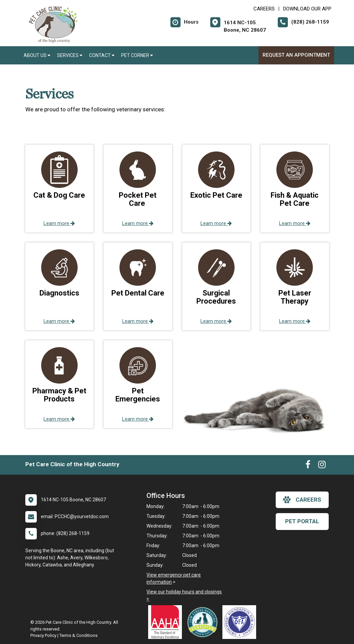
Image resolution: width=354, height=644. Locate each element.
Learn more (59, 223)
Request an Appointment (296, 55)
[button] (60, 189)
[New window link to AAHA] (167, 622)
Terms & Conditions (78, 635)
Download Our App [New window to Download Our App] (307, 9)
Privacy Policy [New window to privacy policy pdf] (43, 635)
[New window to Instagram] (322, 466)
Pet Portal (302, 521)
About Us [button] (37, 55)
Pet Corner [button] (137, 55)
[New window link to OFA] (241, 622)
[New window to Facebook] (308, 466)
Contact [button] (102, 55)
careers (302, 500)
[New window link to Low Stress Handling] (204, 622)
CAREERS (264, 9)
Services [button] (70, 55)
